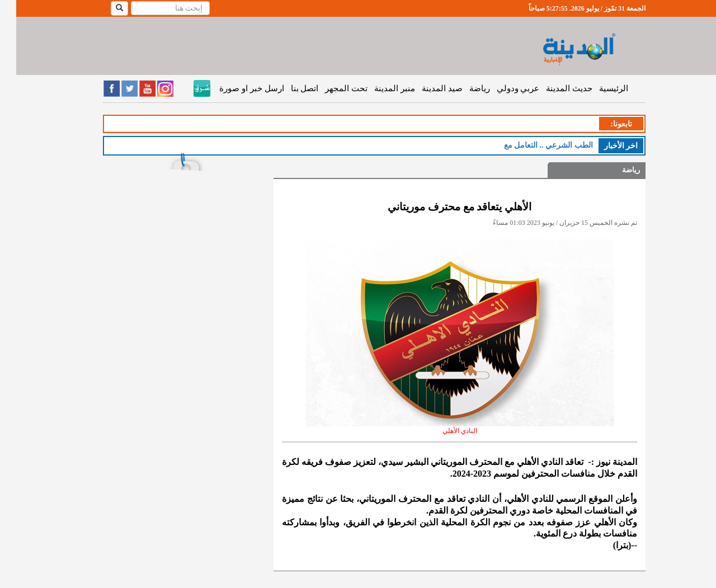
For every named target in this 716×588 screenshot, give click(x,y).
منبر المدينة (378, 88)
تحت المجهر (330, 88)
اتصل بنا (289, 88)
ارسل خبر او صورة (235, 88)
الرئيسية (597, 88)
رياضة (463, 88)
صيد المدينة (426, 88)
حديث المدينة (553, 88)
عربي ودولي (502, 88)
